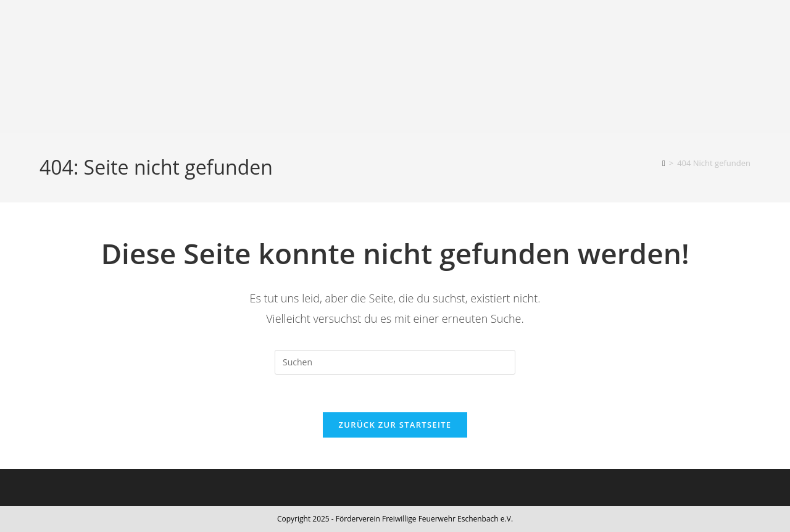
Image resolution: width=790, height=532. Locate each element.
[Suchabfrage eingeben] (395, 362)
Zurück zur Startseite (395, 425)
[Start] (664, 163)
